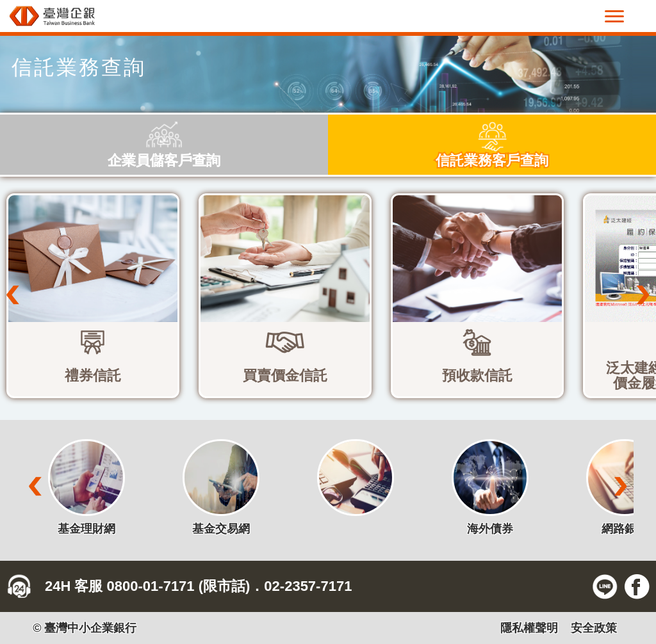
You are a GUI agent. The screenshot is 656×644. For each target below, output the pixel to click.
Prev (13, 295)
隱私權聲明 (529, 628)
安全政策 (594, 628)
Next (643, 295)
